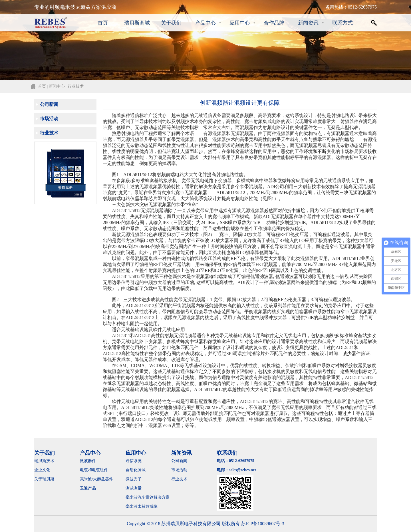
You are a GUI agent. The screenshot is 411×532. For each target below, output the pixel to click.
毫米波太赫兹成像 (146, 506)
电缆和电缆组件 (94, 470)
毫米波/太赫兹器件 (96, 479)
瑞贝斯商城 (137, 23)
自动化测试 (136, 470)
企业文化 (42, 470)
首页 (103, 23)
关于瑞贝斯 (44, 479)
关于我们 (171, 23)
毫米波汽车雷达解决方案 (148, 497)
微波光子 (134, 479)
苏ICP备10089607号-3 (263, 524)
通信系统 (134, 461)
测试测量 (134, 488)
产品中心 (205, 23)
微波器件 (88, 461)
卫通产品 (88, 488)
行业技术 (49, 133)
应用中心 (240, 23)
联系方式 (342, 23)
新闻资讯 (308, 23)
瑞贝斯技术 (44, 461)
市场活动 (49, 119)
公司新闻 (49, 104)
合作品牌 (274, 23)
